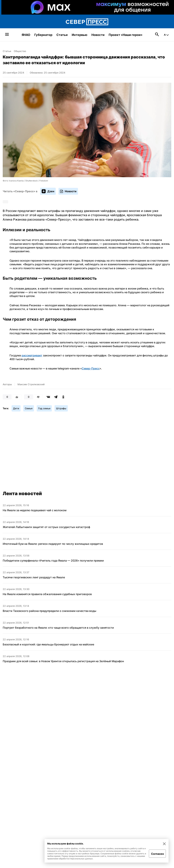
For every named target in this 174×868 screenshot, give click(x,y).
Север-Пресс (91, 368)
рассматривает (32, 355)
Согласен (157, 854)
